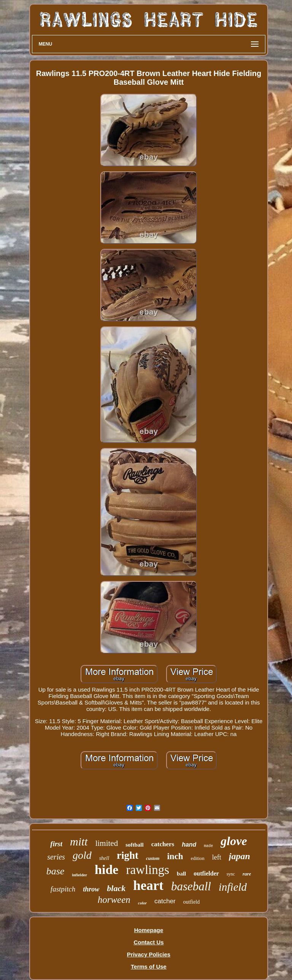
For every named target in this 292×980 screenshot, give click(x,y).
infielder (79, 875)
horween (114, 900)
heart (148, 886)
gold (82, 855)
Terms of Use (149, 967)
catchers (163, 844)
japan (240, 856)
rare (247, 874)
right (128, 855)
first (56, 844)
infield (233, 887)
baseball (191, 886)
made (208, 846)
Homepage (149, 930)
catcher (165, 901)
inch (175, 856)
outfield (192, 902)
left (217, 857)
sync (231, 874)
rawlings (148, 870)
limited (107, 843)
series (56, 857)
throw (91, 889)
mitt (79, 841)
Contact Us (148, 942)
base (56, 871)
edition (198, 858)
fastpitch (63, 889)
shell (104, 858)
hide (106, 870)
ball (181, 874)
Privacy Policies (149, 954)
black (116, 888)
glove (234, 841)
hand (189, 845)
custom (153, 858)
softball (135, 845)
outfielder (206, 873)
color (142, 903)
